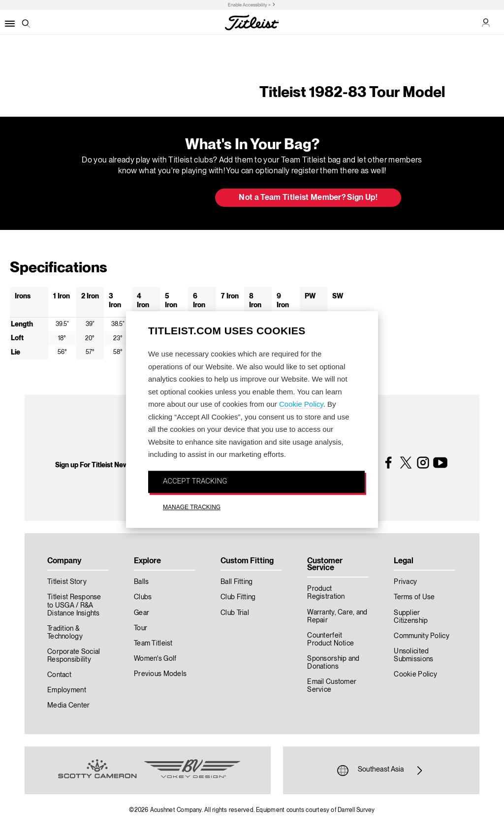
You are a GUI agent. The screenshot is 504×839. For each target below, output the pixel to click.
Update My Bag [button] (156, 198)
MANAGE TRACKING (192, 507)
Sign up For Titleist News (94, 465)
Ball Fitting (236, 582)
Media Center (68, 706)
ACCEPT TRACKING (195, 481)
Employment (67, 690)
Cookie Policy (301, 404)
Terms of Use (414, 597)
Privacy (405, 582)
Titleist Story (67, 582)
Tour (141, 628)
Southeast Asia (381, 771)
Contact (59, 675)
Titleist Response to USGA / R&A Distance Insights (74, 605)
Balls (141, 582)
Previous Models (160, 674)
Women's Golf (155, 659)
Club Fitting (238, 597)
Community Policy (421, 636)
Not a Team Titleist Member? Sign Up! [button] (308, 198)
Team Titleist (153, 644)
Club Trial (235, 613)
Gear (142, 613)
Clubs (143, 597)
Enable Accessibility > (249, 5)
